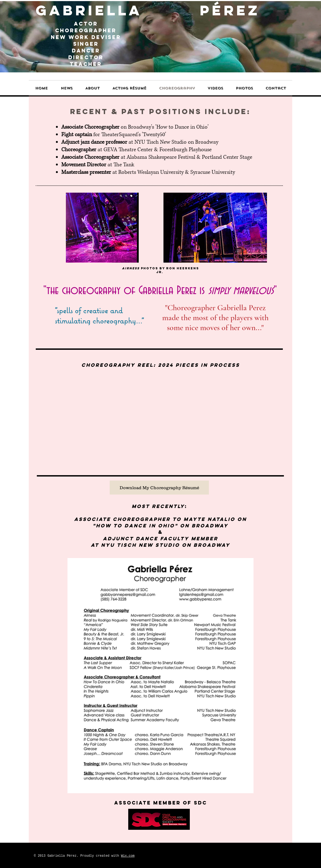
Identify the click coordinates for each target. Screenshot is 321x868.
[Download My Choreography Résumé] (159, 488)
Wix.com (128, 856)
